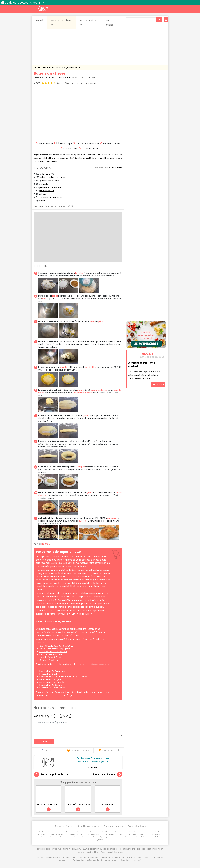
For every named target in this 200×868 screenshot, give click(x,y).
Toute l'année (51, 161)
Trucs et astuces (137, 826)
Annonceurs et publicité (47, 857)
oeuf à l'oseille (46, 646)
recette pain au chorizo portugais (55, 677)
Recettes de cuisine (61, 22)
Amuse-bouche (55, 832)
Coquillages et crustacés (140, 832)
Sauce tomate (108, 804)
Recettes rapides (73, 155)
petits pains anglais (56, 688)
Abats (41, 832)
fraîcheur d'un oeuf (70, 635)
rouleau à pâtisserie (83, 393)
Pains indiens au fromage (49, 804)
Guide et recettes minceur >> (24, 3)
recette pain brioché (49, 674)
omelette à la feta (49, 660)
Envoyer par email (109, 750)
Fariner (104, 390)
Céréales (93, 832)
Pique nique (40, 161)
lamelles (79, 273)
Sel (83, 155)
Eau (98, 155)
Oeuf (72, 158)
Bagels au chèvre (72, 67)
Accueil (39, 20)
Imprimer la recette (78, 750)
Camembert (90, 155)
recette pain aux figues (51, 679)
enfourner (112, 518)
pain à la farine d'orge (85, 692)
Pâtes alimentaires (47, 837)
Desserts (41, 834)
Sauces (85, 837)
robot (55, 296)
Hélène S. (46, 544)
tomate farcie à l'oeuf (50, 657)
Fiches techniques (114, 826)
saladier (64, 367)
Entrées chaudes (76, 834)
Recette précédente (51, 774)
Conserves (120, 832)
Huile (44, 158)
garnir (86, 415)
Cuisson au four (46, 155)
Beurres (70, 832)
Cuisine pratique (88, 22)
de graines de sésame (51, 187)
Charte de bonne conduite (141, 857)
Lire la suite (158, 384)
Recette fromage (82, 158)
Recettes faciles (64, 826)
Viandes (128, 837)
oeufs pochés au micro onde (53, 652)
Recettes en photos (53, 67)
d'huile (43, 194)
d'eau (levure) (47, 191)
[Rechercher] (159, 20)
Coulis (157, 832)
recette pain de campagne (53, 671)
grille (89, 492)
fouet (92, 321)
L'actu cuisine (110, 23)
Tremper (80, 467)
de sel (42, 201)
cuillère (46, 299)
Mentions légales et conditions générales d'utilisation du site (99, 857)
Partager (47, 750)
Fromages (109, 834)
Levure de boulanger (60, 158)
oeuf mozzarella (47, 654)
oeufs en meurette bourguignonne (56, 649)
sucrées (117, 837)
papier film (91, 367)
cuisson (82, 521)
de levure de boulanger (51, 197)
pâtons (81, 390)
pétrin (101, 321)
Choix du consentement (131, 860)
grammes (96, 390)
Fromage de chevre (114, 158)
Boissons (81, 832)
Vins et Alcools (142, 837)
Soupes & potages (101, 837)
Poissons (63, 837)
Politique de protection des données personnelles (95, 860)
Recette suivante (108, 774)
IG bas (121, 834)
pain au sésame (55, 685)
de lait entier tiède (50, 181)
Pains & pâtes (59, 155)
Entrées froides (94, 834)
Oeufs (143, 834)
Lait (48, 158)
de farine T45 (48, 174)
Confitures (106, 832)
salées (75, 837)
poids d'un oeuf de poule (81, 632)
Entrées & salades (57, 834)
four (97, 492)
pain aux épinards (56, 682)
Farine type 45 (107, 155)
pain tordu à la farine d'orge (59, 695)
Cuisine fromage (97, 158)
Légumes (132, 834)
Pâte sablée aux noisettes (78, 804)
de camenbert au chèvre (53, 177)
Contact (65, 857)
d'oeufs (44, 184)
